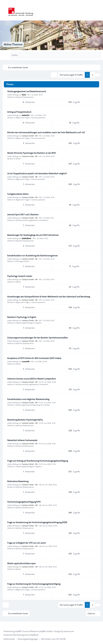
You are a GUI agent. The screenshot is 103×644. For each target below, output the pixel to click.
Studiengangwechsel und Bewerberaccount (27, 91)
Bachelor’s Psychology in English (22, 317)
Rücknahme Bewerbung (18, 481)
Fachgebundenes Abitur (18, 194)
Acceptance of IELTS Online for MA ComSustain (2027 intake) (34, 358)
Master (18, 159)
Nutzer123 (26, 115)
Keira (24, 95)
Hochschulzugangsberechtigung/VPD (24, 502)
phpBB (18, 631)
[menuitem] (9, 639)
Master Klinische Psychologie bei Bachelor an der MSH (32, 153)
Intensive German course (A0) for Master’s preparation (32, 379)
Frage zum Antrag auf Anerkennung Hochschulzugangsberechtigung (38, 461)
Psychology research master (20, 276)
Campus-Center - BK (30, 136)
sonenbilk (26, 361)
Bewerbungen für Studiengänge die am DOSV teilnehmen (33, 235)
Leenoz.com (69, 631)
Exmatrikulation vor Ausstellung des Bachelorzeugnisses (32, 256)
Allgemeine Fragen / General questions (30, 118)
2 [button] (93, 75)
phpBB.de (34, 635)
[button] (98, 75)
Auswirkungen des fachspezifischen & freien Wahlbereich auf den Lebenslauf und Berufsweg (49, 297)
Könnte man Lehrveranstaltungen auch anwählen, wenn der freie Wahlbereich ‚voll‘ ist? (46, 132)
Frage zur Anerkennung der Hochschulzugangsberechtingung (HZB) (37, 522)
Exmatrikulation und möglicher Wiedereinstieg (28, 399)
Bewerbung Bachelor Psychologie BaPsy (25, 420)
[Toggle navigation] (99, 10)
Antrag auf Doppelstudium (19, 112)
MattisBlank (26, 238)
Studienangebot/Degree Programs (29, 323)
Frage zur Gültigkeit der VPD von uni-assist (26, 543)
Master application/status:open (21, 563)
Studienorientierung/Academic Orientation (32, 220)
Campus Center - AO (30, 485)
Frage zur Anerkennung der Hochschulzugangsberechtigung (34, 584)
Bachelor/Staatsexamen (25, 97)
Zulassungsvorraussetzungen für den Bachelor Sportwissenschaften (38, 338)
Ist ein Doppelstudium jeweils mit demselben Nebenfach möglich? (37, 173)
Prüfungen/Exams (22, 261)
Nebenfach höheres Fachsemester (22, 440)
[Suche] (92, 55)
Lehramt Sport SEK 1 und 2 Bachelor (23, 215)
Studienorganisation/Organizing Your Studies (33, 405)
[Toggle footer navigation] (4, 624)
